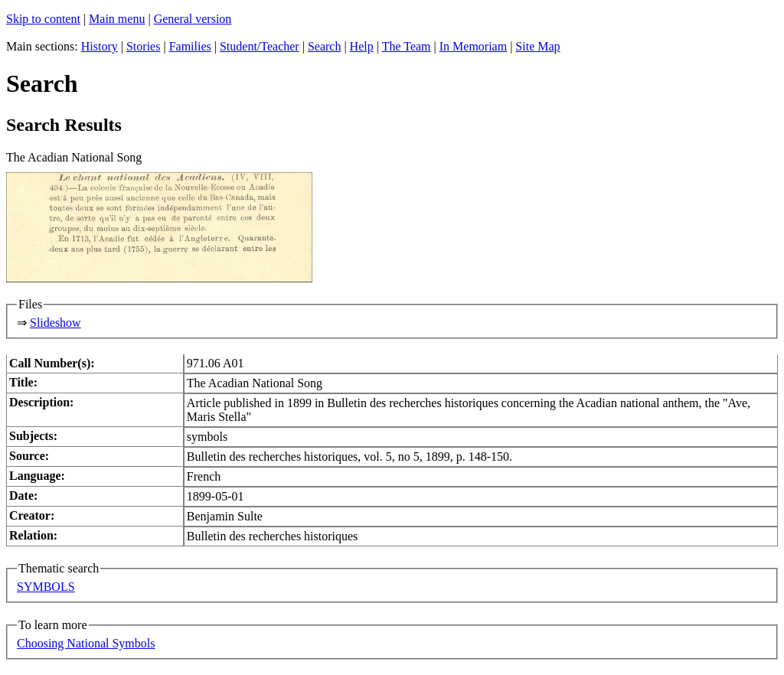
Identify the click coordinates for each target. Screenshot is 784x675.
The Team (407, 46)
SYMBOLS (46, 587)
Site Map (537, 46)
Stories (143, 46)
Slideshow (56, 323)
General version (193, 19)
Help (362, 46)
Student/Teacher (260, 46)
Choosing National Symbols (86, 643)
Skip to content (43, 19)
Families (190, 46)
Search (325, 46)
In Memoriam (473, 46)
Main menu (117, 19)
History (100, 46)
